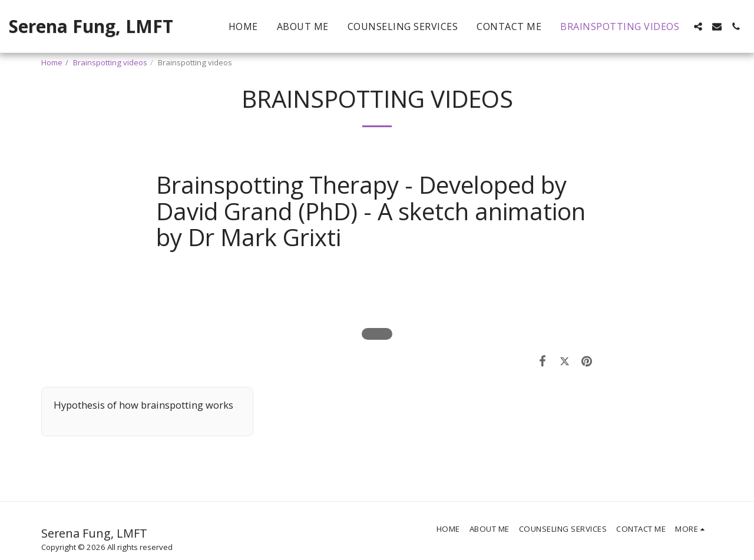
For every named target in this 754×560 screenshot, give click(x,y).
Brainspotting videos (110, 62)
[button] (698, 26)
